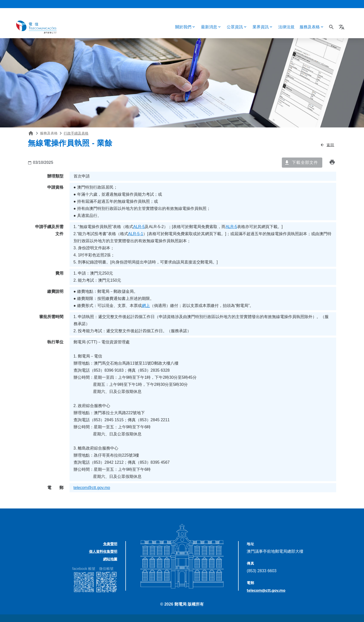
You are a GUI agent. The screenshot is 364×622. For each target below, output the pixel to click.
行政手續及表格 (76, 133)
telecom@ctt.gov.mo (92, 488)
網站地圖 (110, 559)
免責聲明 (110, 544)
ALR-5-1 (136, 234)
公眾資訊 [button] (235, 27)
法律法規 (286, 27)
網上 (146, 306)
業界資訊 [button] (261, 27)
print (332, 162)
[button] (342, 27)
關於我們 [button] (183, 27)
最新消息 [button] (209, 27)
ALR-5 (139, 227)
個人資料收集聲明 (103, 551)
